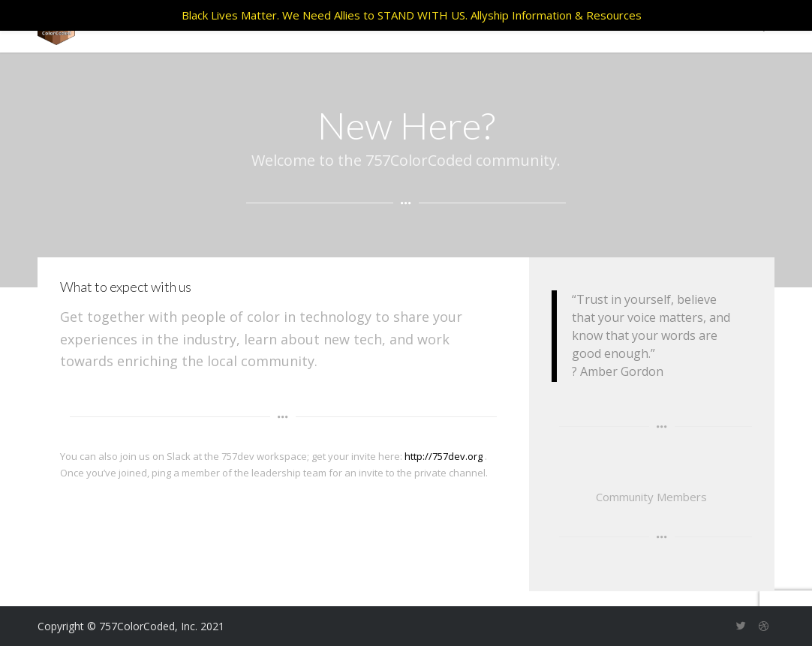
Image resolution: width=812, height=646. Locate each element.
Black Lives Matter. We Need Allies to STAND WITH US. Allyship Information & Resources (412, 15)
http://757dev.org (444, 456)
